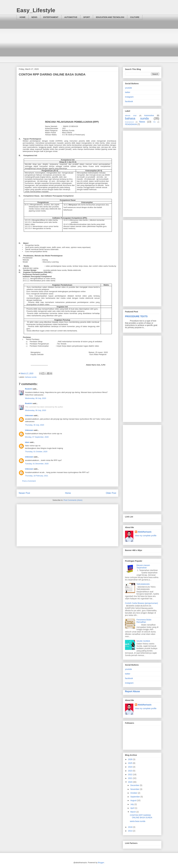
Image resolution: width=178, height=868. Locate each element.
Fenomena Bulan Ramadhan (144, 621)
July (132, 804)
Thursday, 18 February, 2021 (37, 476)
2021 (131, 778)
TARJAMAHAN (143, 584)
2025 (131, 763)
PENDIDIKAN (131, 124)
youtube (128, 88)
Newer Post (24, 493)
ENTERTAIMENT (51, 17)
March (133, 812)
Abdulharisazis (145, 532)
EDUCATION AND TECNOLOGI (110, 17)
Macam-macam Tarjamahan (143, 566)
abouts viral (131, 116)
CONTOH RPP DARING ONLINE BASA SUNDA (141, 816)
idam (27, 442)
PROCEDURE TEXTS (136, 316)
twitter (128, 92)
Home (68, 493)
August (134, 800)
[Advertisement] (89, 43)
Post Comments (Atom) (73, 500)
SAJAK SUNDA (143, 641)
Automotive (149, 115)
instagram (129, 97)
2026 (131, 759)
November (135, 789)
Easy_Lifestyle (36, 10)
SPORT (87, 17)
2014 (131, 831)
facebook (129, 101)
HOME (23, 17)
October (134, 793)
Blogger (101, 863)
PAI (154, 122)
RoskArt (29, 389)
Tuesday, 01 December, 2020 (37, 464)
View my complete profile (146, 536)
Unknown (29, 415)
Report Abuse (132, 691)
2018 (131, 827)
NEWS (34, 17)
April (133, 808)
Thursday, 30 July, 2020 (35, 425)
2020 (131, 782)
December (135, 785)
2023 (131, 771)
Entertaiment (129, 122)
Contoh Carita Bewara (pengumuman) (141, 603)
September (135, 797)
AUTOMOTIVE (71, 17)
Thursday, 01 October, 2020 (36, 452)
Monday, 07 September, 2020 (37, 437)
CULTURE (135, 17)
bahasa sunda (31, 377)
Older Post (111, 493)
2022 (131, 774)
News (142, 122)
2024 (131, 767)
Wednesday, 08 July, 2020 (36, 398)
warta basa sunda (138, 821)
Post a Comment (29, 481)
